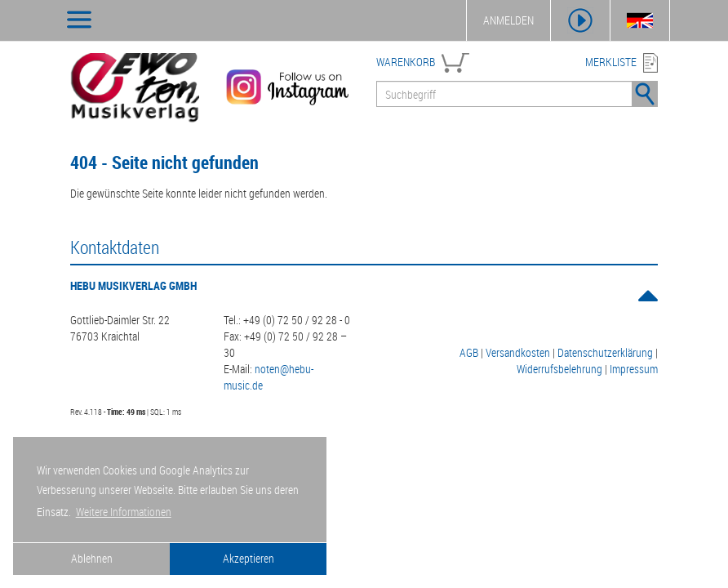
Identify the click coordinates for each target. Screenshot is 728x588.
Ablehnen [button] (92, 558)
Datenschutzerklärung (605, 352)
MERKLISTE (611, 62)
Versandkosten (518, 352)
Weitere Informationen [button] (124, 512)
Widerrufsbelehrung (559, 369)
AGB (469, 352)
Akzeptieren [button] (249, 558)
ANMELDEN (508, 20)
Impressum (634, 369)
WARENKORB (406, 62)
